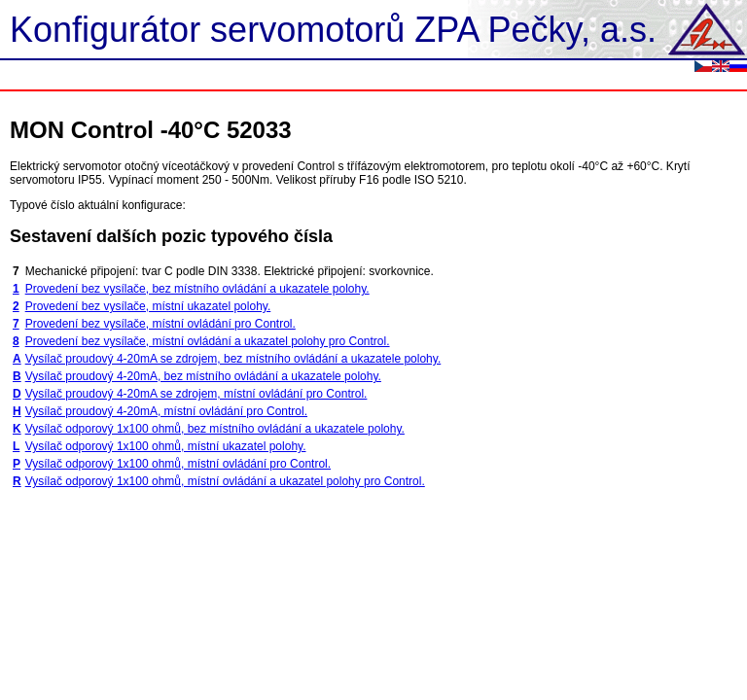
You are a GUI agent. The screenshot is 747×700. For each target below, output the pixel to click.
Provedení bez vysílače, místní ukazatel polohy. (148, 306)
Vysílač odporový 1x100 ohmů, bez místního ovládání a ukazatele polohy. (215, 429)
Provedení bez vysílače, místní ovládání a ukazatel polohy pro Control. (208, 341)
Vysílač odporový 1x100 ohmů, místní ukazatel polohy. (166, 446)
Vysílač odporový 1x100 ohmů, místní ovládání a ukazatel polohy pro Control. (225, 481)
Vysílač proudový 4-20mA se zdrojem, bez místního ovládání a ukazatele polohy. (233, 359)
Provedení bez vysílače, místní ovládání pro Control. (160, 324)
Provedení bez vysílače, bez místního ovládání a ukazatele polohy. (197, 289)
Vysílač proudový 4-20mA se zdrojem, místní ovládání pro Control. (196, 394)
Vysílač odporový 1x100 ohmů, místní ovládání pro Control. (178, 464)
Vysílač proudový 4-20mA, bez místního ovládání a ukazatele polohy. (203, 376)
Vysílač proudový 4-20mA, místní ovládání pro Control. (166, 411)
